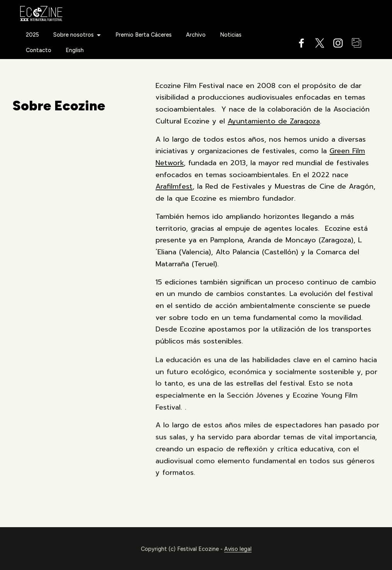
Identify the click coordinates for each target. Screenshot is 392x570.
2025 (32, 35)
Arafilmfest (174, 186)
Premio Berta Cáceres (144, 35)
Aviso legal (238, 558)
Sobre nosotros (73, 35)
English (75, 50)
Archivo (196, 35)
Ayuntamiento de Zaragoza (274, 121)
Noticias (231, 35)
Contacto (39, 50)
